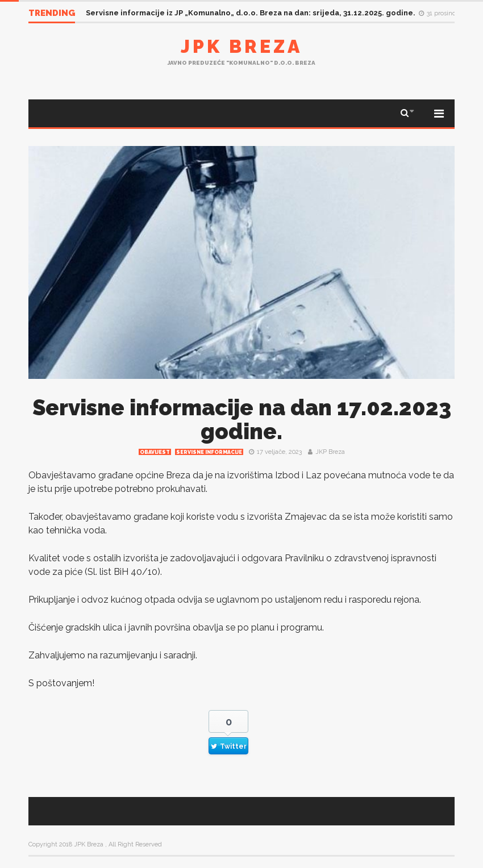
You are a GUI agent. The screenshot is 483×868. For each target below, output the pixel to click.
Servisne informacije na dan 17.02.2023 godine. (242, 420)
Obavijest (155, 452)
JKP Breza (330, 452)
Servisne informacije (209, 452)
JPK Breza (241, 46)
